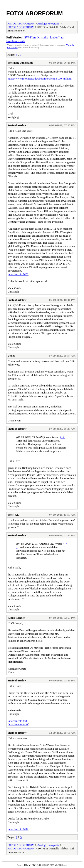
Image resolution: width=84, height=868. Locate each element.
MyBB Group (61, 865)
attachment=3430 (18, 721)
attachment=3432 (18, 829)
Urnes (11, 356)
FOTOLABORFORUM (35, 13)
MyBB (32, 865)
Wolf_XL (13, 515)
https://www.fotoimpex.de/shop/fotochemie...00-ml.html (40, 79)
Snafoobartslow (17, 125)
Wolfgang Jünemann (20, 63)
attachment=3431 (18, 724)
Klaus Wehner (16, 618)
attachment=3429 (18, 274)
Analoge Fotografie (48, 23)
